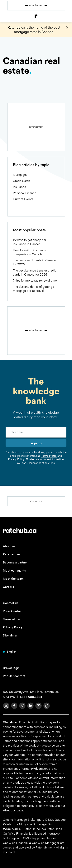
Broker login (11, 668)
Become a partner (15, 562)
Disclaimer (10, 635)
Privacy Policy (16, 459)
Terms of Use (49, 456)
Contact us (32, 459)
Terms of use (12, 619)
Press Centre (12, 611)
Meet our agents (14, 571)
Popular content (14, 676)
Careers (8, 587)
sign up (36, 443)
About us (9, 546)
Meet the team (13, 579)
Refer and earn (13, 554)
